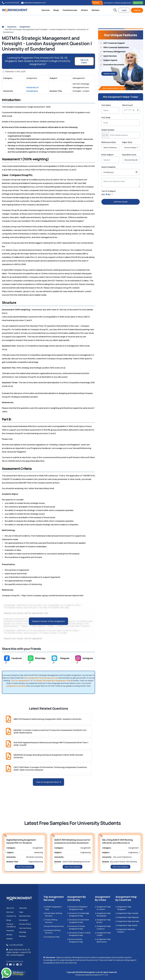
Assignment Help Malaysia (127, 917)
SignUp (137, 10)
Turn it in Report (109, 191)
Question (23, 908)
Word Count (127, 105)
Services (46, 10)
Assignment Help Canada (127, 913)
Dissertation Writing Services (53, 914)
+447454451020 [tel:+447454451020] (10, 3)
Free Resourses (70, 10)
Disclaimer (23, 920)
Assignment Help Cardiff (103, 934)
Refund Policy (25, 916)
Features (10, 931)
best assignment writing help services (41, 678)
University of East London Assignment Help (79, 934)
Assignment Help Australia (127, 921)
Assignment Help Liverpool (103, 927)
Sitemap (23, 932)
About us (10, 908)
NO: (109, 194)
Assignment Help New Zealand (125, 931)
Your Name (106, 105)
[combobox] (105, 135)
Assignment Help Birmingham (103, 914)
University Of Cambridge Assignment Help (78, 914)
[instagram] (21, 965)
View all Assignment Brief (49, 782)
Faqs (21, 912)
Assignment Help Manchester (103, 940)
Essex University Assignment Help (75, 940)
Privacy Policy (25, 924)
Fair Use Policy (25, 928)
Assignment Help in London (103, 908)
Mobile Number (108, 130)
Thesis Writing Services (50, 921)
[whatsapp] (14, 965)
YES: (103, 194)
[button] (115, 10)
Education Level (129, 155)
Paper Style (127, 142)
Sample (9, 939)
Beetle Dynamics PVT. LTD (97, 975)
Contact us (11, 916)
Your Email (106, 118)
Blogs (56, 10)
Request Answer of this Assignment (48, 621)
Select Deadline (108, 167)
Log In (124, 10)
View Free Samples (25, 867)
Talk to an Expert (84, 61)
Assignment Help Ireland (126, 925)
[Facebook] (7, 965)
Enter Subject (107, 155)
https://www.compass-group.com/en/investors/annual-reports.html (52, 595)
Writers (84, 10)
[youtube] (10, 965)
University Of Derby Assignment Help (76, 927)
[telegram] (17, 965)
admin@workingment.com (34, 3)
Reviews (96, 10)
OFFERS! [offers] (97, 3)
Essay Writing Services (54, 926)
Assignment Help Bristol (103, 921)
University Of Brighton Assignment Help (77, 908)
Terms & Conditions (11, 925)
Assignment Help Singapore (123, 908)
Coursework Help (51, 937)
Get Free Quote (121, 202)
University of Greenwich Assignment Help (78, 921)
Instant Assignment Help (52, 908)
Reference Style (109, 142)
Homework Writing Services (52, 932)
